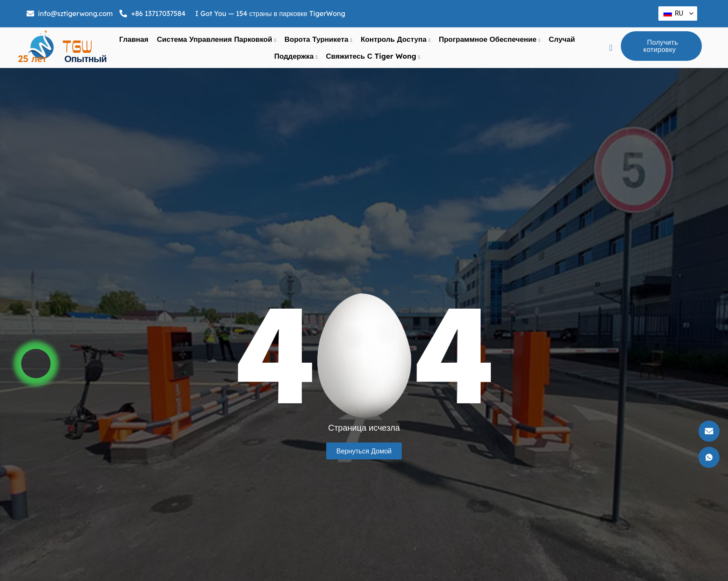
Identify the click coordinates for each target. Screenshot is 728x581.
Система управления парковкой (217, 39)
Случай (562, 39)
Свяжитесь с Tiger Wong (373, 56)
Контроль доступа (396, 39)
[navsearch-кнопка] (611, 48)
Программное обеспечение (490, 39)
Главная (134, 39)
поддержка (296, 56)
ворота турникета (318, 39)
